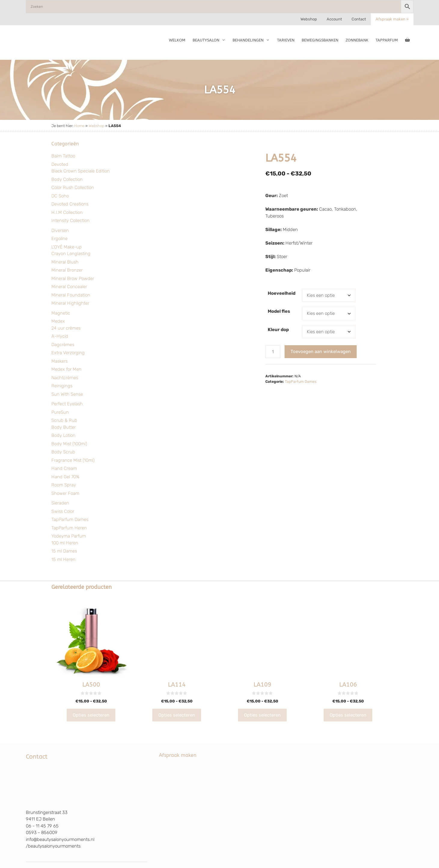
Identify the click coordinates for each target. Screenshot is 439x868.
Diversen (60, 230)
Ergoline (59, 239)
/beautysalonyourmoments (53, 846)
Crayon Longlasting (71, 254)
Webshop (309, 19)
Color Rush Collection (73, 187)
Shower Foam (65, 493)
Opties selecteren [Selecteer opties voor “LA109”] (262, 715)
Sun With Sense (67, 394)
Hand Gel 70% (65, 477)
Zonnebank (357, 40)
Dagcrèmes (63, 345)
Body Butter (64, 427)
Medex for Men (66, 369)
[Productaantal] (273, 352)
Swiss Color (63, 511)
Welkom (177, 40)
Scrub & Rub (64, 420)
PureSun (60, 412)
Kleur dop (278, 330)
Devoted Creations (70, 204)
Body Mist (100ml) (69, 444)
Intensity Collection (70, 221)
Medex (58, 321)
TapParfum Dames (70, 519)
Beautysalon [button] (211, 40)
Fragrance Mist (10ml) (73, 460)
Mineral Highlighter (70, 303)
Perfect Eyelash (67, 404)
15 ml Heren (63, 559)
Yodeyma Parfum (69, 536)
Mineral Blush (65, 262)
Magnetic (61, 313)
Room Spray (64, 485)
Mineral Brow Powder (73, 279)
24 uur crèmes (66, 328)
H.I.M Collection (67, 212)
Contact (359, 19)
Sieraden (60, 503)
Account (334, 19)
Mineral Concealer (69, 287)
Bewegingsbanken (320, 40)
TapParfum (387, 40)
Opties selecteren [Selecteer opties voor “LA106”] (348, 715)
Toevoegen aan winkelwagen (321, 352)
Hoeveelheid (282, 293)
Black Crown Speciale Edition (81, 171)
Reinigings (62, 386)
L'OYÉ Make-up (67, 247)
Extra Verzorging (68, 353)
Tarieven (286, 40)
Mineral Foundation (71, 295)
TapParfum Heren (69, 528)
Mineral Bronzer (67, 270)
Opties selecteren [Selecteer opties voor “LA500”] (91, 715)
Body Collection (67, 179)
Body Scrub (63, 452)
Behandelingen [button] (253, 40)
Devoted (60, 164)
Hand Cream (64, 468)
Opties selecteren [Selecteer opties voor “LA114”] (177, 715)
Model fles (279, 311)
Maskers (59, 361)
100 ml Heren (65, 543)
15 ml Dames (64, 551)
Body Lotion (63, 435)
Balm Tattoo (63, 156)
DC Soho (60, 196)
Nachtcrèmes (65, 378)
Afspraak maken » (392, 19)
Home (79, 126)
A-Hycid (60, 336)
